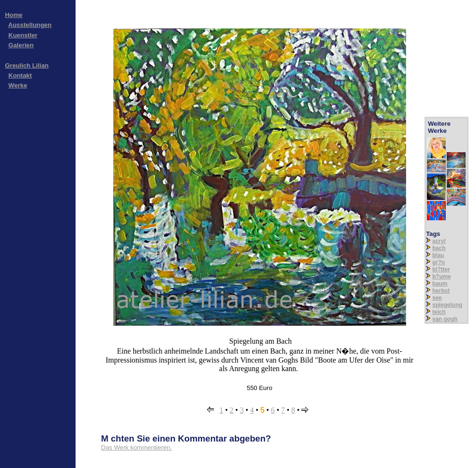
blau (438, 255)
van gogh (445, 319)
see (437, 298)
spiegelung (447, 305)
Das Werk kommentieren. (136, 447)
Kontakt (20, 75)
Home (13, 15)
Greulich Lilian (27, 65)
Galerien (21, 45)
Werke (18, 85)
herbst (441, 291)
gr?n (439, 262)
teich (439, 312)
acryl (439, 241)
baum (440, 284)
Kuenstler (23, 35)
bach (439, 248)
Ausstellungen (30, 25)
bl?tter (441, 269)
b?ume (442, 277)
